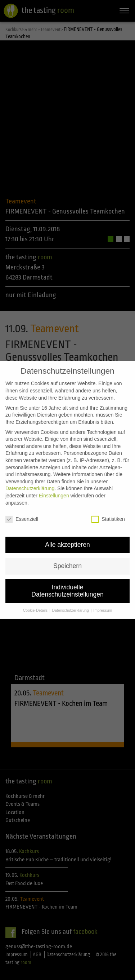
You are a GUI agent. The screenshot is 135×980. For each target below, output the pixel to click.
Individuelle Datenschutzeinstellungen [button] (67, 571)
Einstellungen (54, 476)
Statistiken (108, 500)
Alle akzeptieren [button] (67, 526)
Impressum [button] (103, 591)
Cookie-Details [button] (36, 591)
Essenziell (22, 500)
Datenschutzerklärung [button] (71, 591)
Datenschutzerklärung (30, 469)
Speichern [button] (67, 546)
